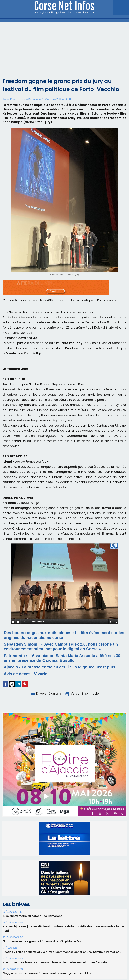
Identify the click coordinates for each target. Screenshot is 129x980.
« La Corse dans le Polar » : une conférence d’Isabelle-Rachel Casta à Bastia (55, 963)
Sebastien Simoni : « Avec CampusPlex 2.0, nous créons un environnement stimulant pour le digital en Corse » (61, 647)
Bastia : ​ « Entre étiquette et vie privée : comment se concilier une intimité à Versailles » (62, 952)
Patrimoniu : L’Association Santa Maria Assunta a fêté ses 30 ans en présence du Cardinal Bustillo (62, 658)
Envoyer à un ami (46, 694)
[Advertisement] (64, 47)
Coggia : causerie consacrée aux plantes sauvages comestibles (47, 973)
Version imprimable (82, 694)
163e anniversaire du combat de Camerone (33, 916)
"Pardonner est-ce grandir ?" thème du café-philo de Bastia (44, 941)
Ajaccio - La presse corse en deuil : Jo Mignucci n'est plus (60, 667)
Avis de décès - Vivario (26, 674)
